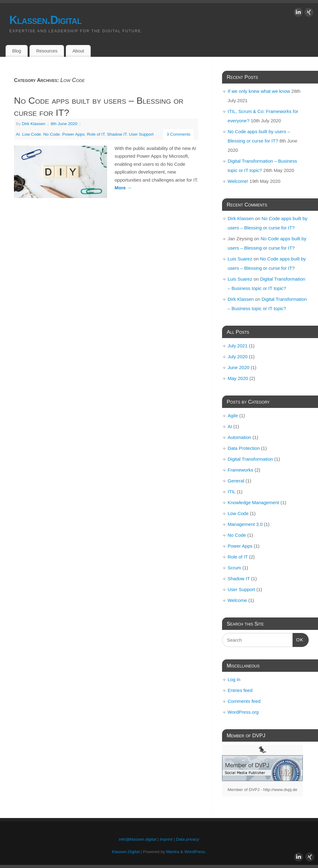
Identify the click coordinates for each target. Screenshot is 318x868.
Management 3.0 (245, 524)
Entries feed (240, 690)
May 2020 (238, 378)
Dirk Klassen (34, 124)
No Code (52, 134)
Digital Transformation (250, 459)
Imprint (166, 839)
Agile (233, 416)
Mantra (173, 852)
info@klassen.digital (138, 839)
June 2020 (238, 367)
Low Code (32, 134)
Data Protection (244, 448)
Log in (234, 679)
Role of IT (96, 134)
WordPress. (195, 852)
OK (298, 639)
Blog (17, 51)
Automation (239, 437)
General (236, 481)
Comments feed (244, 701)
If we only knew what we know (259, 91)
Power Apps (73, 134)
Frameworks (241, 470)
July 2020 (238, 357)
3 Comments (178, 134)
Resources (47, 51)
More (123, 188)
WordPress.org (243, 712)
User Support (141, 134)
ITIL (232, 492)
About (78, 51)
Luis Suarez (240, 259)
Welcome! (238, 181)
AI (18, 134)
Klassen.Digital (45, 20)
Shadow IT (117, 134)
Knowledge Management (253, 502)
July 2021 (238, 346)
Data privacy (187, 839)
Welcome (237, 600)
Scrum (234, 568)
